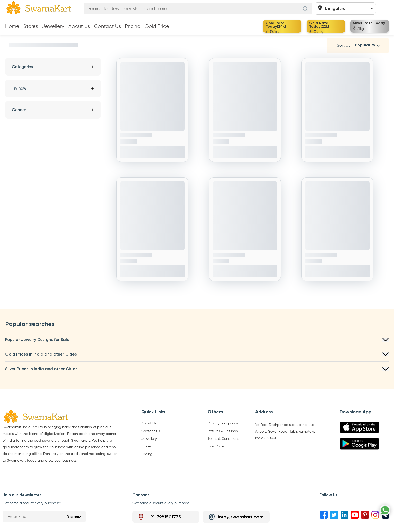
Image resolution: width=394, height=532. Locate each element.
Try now (53, 88)
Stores (31, 26)
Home (12, 26)
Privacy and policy (223, 423)
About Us (79, 26)
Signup (74, 517)
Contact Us (107, 26)
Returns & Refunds (223, 431)
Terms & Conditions (223, 439)
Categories (53, 67)
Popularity (365, 45)
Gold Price (157, 26)
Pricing (133, 26)
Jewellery (53, 26)
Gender (53, 110)
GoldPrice (216, 446)
